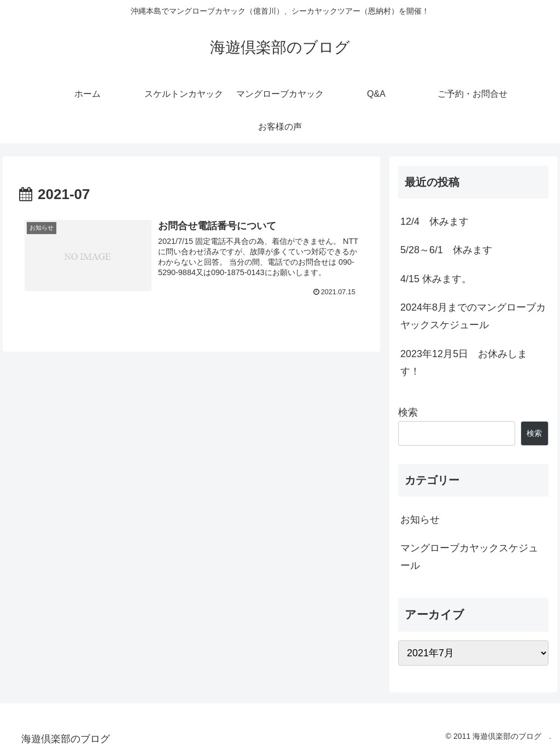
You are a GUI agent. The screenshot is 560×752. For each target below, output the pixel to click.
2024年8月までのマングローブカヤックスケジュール (473, 316)
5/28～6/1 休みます (446, 250)
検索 (408, 412)
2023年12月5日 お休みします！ (464, 363)
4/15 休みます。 (436, 279)
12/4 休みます (434, 221)
